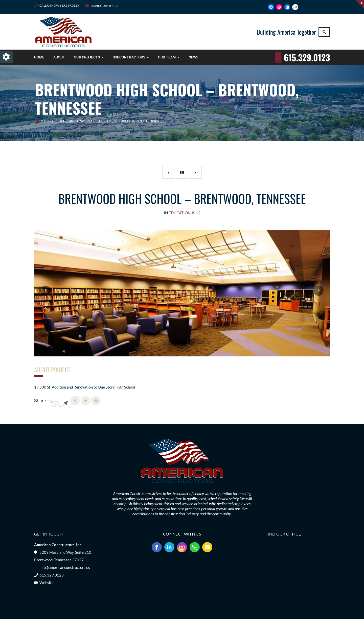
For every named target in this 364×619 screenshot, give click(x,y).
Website (47, 583)
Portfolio (54, 121)
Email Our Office (104, 6)
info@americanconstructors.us (65, 567)
